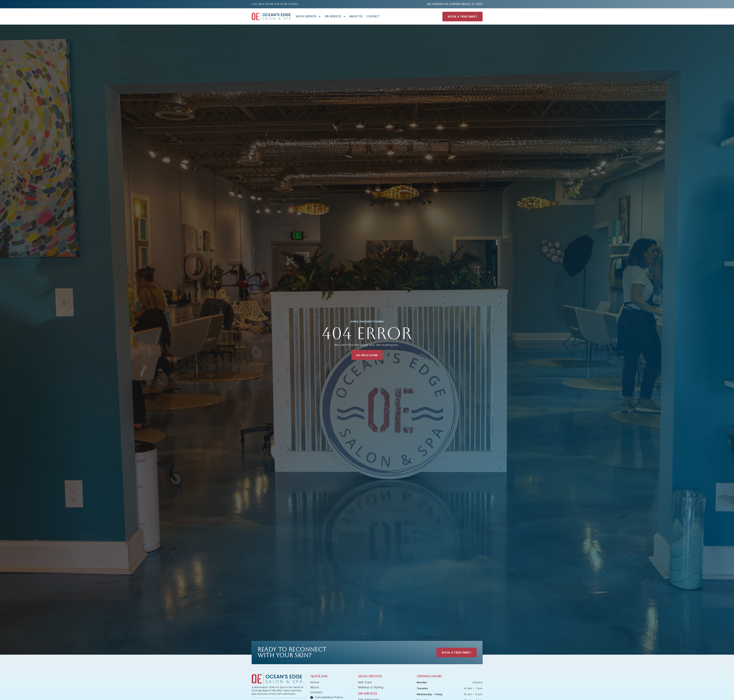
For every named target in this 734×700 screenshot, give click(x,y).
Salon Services (308, 16)
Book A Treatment (462, 17)
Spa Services (335, 16)
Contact (373, 16)
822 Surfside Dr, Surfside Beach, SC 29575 (455, 4)
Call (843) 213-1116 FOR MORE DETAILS (275, 4)
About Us (356, 16)
